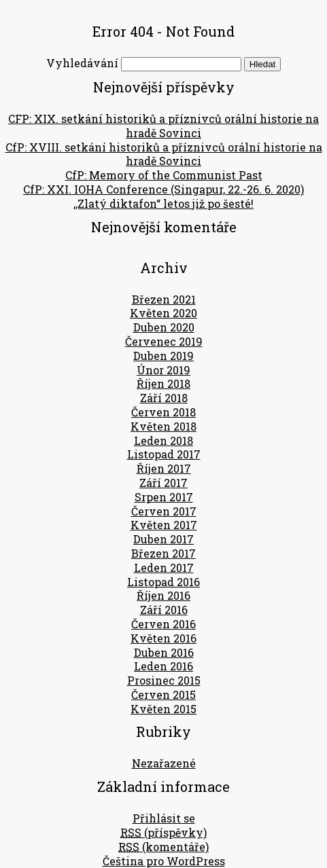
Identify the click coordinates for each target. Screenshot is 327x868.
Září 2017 (163, 483)
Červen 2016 (163, 624)
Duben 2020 (164, 327)
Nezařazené (164, 763)
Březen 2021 (164, 299)
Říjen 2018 (163, 383)
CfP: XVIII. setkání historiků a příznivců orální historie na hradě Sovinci (164, 154)
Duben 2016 (164, 652)
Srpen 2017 (164, 497)
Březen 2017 (163, 553)
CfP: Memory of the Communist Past (164, 175)
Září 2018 (164, 398)
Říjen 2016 (163, 595)
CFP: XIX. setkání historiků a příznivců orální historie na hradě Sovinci (163, 126)
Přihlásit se (164, 818)
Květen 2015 (163, 709)
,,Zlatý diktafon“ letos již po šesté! (163, 203)
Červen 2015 (163, 694)
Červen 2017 (164, 511)
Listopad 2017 (164, 454)
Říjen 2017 (164, 468)
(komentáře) (163, 847)
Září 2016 (164, 610)
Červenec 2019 (164, 341)
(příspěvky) (163, 832)
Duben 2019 (163, 356)
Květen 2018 (163, 426)
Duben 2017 (163, 539)
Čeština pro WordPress (164, 861)
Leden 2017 (164, 567)
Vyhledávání (82, 63)
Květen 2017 (164, 525)
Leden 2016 (163, 666)
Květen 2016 (163, 638)
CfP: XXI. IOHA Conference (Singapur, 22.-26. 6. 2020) (163, 189)
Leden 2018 (163, 440)
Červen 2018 (163, 412)
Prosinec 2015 (164, 680)
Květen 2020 (163, 313)
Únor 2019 (163, 370)
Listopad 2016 (163, 582)
